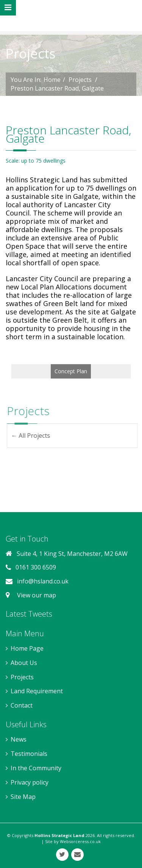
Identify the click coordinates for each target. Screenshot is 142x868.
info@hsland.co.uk (43, 581)
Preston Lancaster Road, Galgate (57, 88)
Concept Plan (71, 371)
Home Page (27, 648)
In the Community (36, 768)
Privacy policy (30, 782)
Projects (80, 80)
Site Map (23, 797)
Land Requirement (37, 691)
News (19, 739)
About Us (24, 663)
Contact (22, 705)
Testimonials (29, 754)
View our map (35, 595)
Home (52, 80)
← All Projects (35, 436)
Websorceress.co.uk (80, 841)
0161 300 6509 (36, 567)
